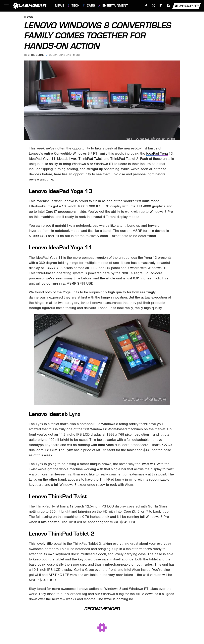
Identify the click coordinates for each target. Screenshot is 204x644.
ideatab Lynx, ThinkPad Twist (79, 159)
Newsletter (186, 6)
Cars (91, 6)
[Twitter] (153, 6)
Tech (76, 6)
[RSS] (169, 6)
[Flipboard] (161, 6)
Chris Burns (36, 55)
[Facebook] (146, 6)
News (60, 6)
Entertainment (115, 6)
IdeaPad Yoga (157, 153)
